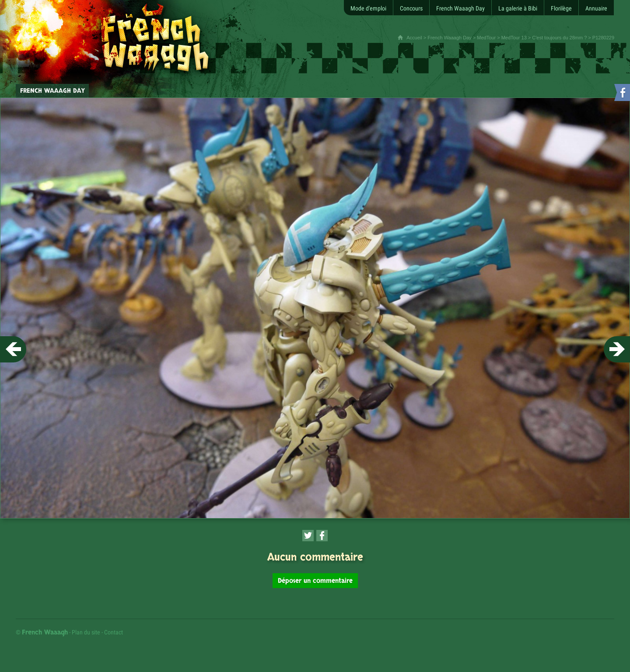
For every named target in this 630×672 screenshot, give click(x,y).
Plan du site (86, 632)
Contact (114, 632)
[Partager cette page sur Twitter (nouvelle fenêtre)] (308, 536)
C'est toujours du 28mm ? (559, 38)
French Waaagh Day (449, 38)
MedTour (486, 38)
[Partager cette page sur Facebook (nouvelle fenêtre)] (322, 536)
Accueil (414, 38)
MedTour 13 (514, 38)
